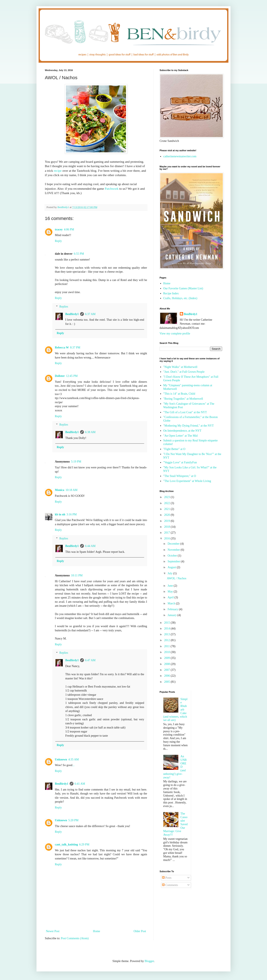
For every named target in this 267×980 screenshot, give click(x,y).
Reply (58, 241)
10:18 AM (71, 490)
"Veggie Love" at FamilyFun (180, 462)
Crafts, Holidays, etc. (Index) (180, 298)
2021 (168, 509)
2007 (168, 670)
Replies (64, 307)
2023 (168, 497)
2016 (168, 538)
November (174, 550)
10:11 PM (77, 575)
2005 (168, 682)
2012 (168, 640)
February (173, 609)
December (174, 544)
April (171, 597)
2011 (167, 646)
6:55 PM (79, 254)
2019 (168, 521)
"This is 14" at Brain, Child (179, 394)
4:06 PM (69, 229)
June (171, 586)
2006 (168, 676)
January (172, 615)
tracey (59, 229)
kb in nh (60, 514)
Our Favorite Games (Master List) (183, 288)
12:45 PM (72, 376)
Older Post (140, 931)
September (174, 561)
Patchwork (112, 189)
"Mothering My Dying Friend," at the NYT (189, 426)
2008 (168, 664)
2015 (168, 623)
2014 (168, 629)
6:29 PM (84, 845)
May (171, 592)
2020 (168, 515)
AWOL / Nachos (177, 578)
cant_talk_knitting (66, 845)
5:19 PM (76, 462)
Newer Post (53, 931)
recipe (58, 171)
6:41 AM (80, 784)
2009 (168, 658)
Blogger (149, 961)
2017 (168, 533)
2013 (168, 634)
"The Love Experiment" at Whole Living (187, 481)
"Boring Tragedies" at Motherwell (183, 399)
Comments (170, 885)
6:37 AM (90, 314)
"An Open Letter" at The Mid (181, 436)
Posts (167, 878)
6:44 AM (90, 546)
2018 (168, 527)
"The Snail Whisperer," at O (180, 476)
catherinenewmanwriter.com (180, 156)
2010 (168, 652)
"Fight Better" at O (174, 449)
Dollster (60, 376)
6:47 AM (90, 660)
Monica (60, 490)
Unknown (61, 759)
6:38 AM (90, 432)
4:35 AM (73, 759)
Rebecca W (62, 348)
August (172, 567)
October (173, 556)
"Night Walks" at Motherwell (180, 367)
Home (97, 931)
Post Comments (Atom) (75, 938)
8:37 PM (75, 348)
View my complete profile (175, 334)
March (172, 603)
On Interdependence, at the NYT (182, 431)
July (170, 573)
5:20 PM (73, 820)
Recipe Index (171, 293)
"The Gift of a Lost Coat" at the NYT (185, 412)
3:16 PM (72, 514)
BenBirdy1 (72, 314)
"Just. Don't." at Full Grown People (184, 372)
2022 (168, 503)
